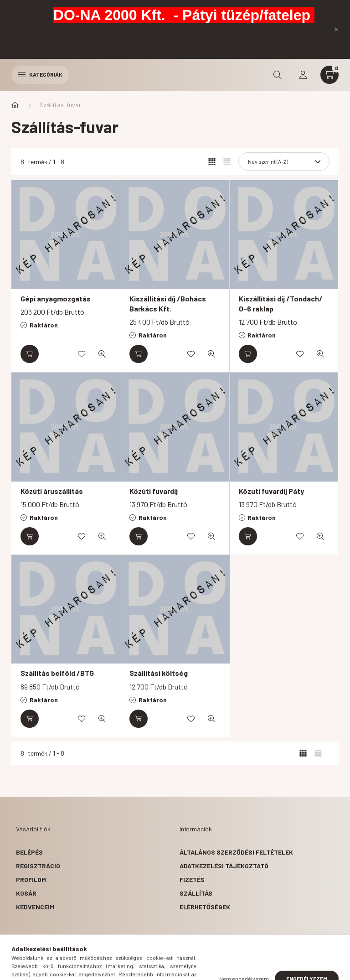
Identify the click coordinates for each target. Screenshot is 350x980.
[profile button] (303, 75)
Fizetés (192, 879)
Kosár (26, 893)
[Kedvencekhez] (82, 354)
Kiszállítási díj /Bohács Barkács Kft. (168, 303)
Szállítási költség (159, 673)
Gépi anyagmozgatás (56, 298)
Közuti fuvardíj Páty (271, 491)
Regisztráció (38, 866)
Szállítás (196, 893)
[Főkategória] (15, 105)
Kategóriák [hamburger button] (40, 74)
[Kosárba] (30, 354)
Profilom (31, 879)
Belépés (29, 852)
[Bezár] (336, 29)
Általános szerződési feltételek (236, 852)
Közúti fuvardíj (154, 491)
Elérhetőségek (205, 907)
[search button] (278, 75)
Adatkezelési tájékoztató (224, 866)
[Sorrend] (284, 161)
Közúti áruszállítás (52, 491)
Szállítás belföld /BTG (57, 673)
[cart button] (329, 75)
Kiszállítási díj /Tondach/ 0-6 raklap (281, 303)
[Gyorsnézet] (102, 354)
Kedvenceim (35, 907)
